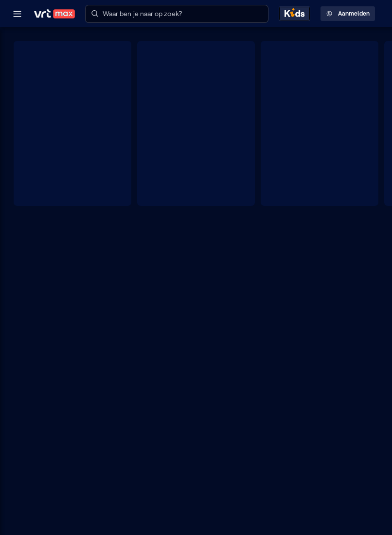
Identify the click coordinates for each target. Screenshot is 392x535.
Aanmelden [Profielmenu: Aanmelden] (348, 14)
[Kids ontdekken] (294, 14)
